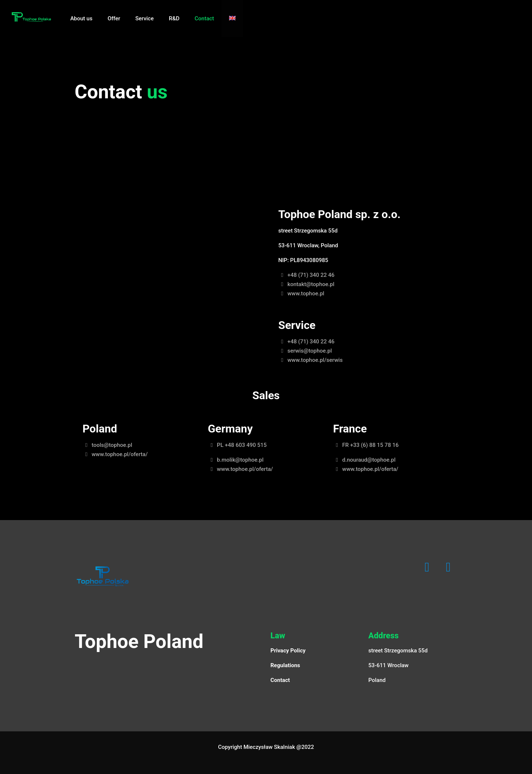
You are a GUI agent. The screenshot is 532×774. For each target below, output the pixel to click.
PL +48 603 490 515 (237, 445)
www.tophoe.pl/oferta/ (115, 454)
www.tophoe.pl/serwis (310, 360)
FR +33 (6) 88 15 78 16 (366, 445)
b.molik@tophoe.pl (236, 460)
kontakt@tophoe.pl (306, 284)
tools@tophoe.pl (107, 445)
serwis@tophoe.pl (305, 351)
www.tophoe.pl (301, 293)
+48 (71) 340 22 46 (306, 275)
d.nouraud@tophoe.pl (364, 460)
